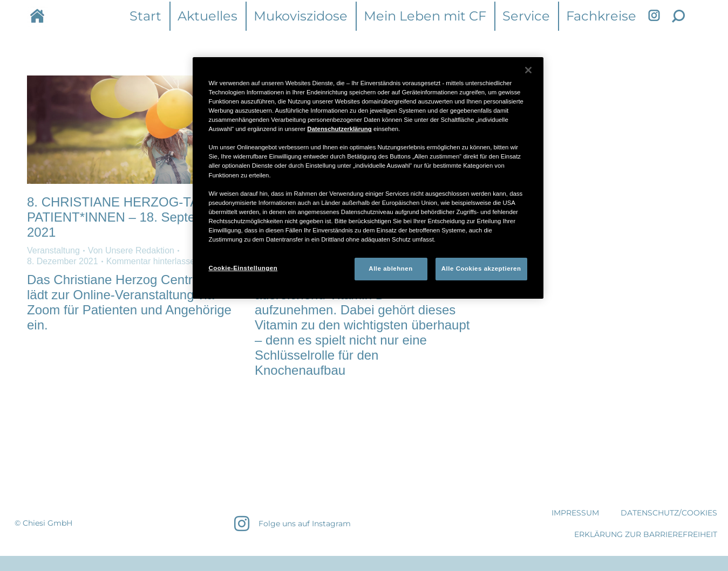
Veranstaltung (53, 250)
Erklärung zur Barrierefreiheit (646, 534)
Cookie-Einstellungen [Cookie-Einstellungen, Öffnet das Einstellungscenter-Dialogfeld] (243, 268)
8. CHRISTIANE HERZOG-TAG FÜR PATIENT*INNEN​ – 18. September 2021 (133, 217)
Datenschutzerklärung (339, 129)
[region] (368, 178)
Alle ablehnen (390, 269)
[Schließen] (528, 70)
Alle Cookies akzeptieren (481, 269)
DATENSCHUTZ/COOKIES (669, 513)
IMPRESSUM (575, 513)
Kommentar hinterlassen (153, 261)
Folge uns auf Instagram (305, 524)
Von (131, 250)
